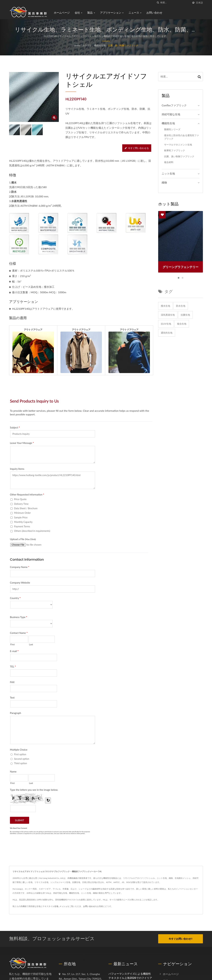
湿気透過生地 (168, 315)
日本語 (199, 3)
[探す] (158, 3)
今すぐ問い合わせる (137, 148)
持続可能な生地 (171, 114)
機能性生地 (100, 45)
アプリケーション (112, 13)
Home (77, 45)
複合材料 (169, 162)
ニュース (135, 13)
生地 (56, 906)
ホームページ (62, 13)
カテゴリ (87, 45)
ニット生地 (168, 173)
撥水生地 (165, 306)
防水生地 (181, 306)
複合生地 (182, 324)
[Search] (175, 3)
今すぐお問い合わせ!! (180, 939)
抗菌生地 (185, 315)
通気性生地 (167, 333)
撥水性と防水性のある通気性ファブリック (182, 137)
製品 (91, 13)
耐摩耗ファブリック (175, 150)
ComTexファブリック (174, 105)
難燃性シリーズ (172, 129)
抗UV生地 (166, 324)
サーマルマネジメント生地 (178, 145)
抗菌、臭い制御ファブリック (123, 45)
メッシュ (63, 906)
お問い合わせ (154, 13)
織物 (164, 182)
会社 (79, 13)
